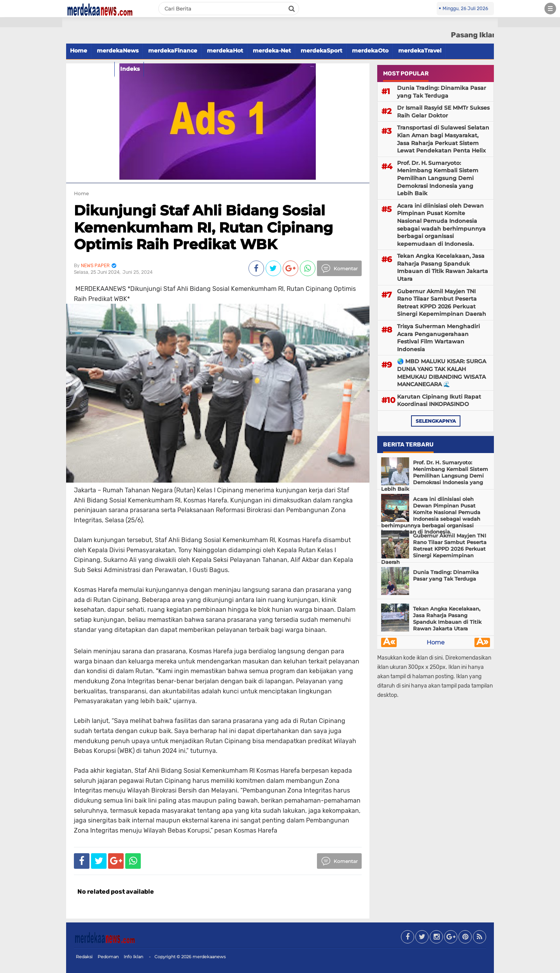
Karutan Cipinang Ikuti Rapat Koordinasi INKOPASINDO (439, 401)
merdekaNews (118, 51)
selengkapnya (436, 421)
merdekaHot (225, 51)
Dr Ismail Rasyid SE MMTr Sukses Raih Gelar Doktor (443, 112)
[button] (31, 22)
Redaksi (84, 957)
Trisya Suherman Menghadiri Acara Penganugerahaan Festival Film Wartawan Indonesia (438, 338)
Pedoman (108, 957)
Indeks (130, 69)
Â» (482, 642)
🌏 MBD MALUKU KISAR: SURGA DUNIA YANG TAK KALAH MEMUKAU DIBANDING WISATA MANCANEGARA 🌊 (442, 373)
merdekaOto (370, 51)
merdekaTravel (420, 51)
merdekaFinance (173, 51)
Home (79, 51)
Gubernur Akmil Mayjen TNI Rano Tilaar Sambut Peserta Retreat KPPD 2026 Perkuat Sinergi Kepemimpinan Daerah (442, 303)
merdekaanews (209, 957)
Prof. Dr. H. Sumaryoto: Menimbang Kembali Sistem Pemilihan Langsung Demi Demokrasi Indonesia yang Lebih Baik (438, 178)
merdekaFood (90, 69)
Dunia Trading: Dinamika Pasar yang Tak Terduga (442, 92)
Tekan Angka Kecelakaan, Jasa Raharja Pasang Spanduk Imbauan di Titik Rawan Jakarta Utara (443, 267)
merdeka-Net (272, 51)
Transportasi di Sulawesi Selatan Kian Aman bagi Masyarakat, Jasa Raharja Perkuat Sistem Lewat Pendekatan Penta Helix (443, 139)
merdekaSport (321, 51)
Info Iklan (133, 957)
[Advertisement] (31, 140)
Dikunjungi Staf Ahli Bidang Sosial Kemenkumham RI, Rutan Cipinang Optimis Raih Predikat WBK (203, 227)
